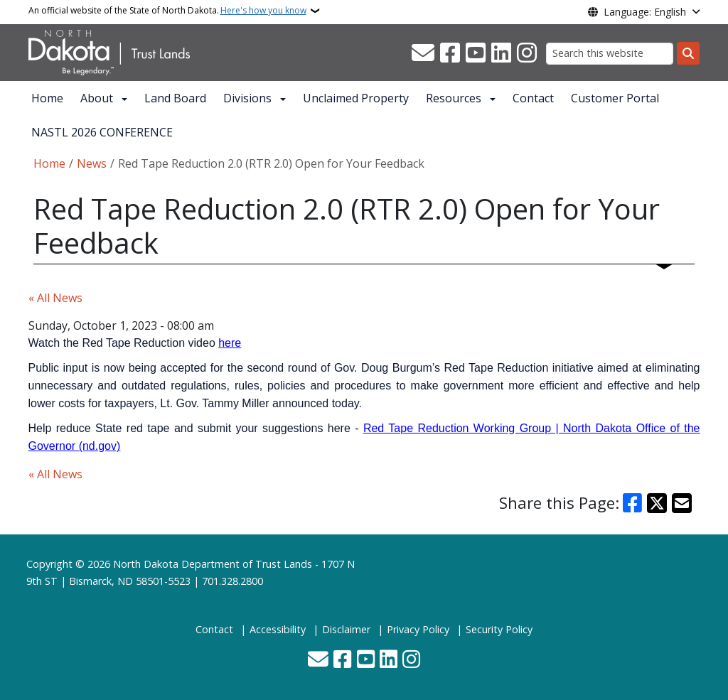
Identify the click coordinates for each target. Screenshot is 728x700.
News (92, 163)
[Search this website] (610, 54)
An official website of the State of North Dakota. (167, 11)
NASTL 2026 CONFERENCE (102, 132)
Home (47, 98)
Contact (533, 98)
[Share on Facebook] (633, 503)
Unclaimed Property (356, 98)
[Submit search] (688, 53)
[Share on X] (657, 503)
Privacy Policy (418, 629)
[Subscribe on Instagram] (527, 53)
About (97, 98)
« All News (55, 298)
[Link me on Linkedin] (501, 53)
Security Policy (499, 629)
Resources (454, 98)
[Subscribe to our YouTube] (476, 53)
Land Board (175, 98)
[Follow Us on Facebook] (450, 53)
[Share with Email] (682, 503)
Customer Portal (615, 98)
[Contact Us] (423, 53)
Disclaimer (346, 629)
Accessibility (278, 629)
